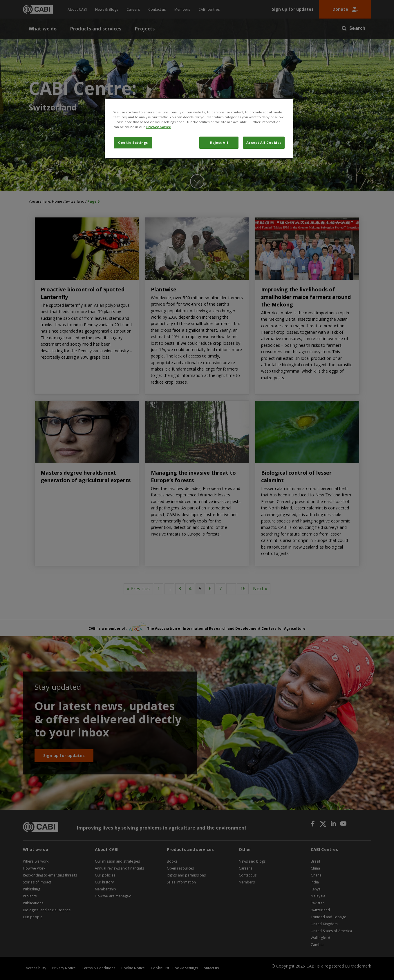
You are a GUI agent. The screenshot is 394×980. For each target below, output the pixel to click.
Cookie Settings (133, 143)
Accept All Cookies (264, 143)
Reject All (219, 143)
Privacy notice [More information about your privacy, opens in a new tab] (159, 127)
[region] (199, 128)
